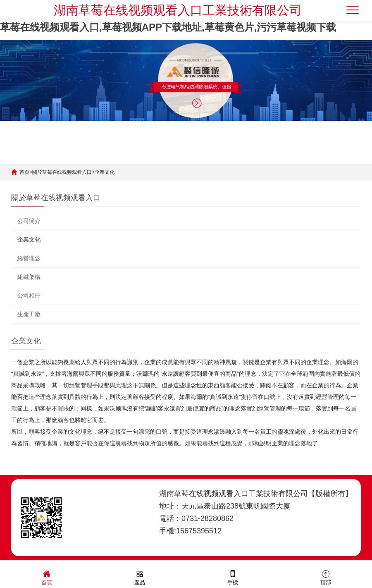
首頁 (24, 172)
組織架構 (29, 277)
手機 (233, 577)
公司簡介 (29, 221)
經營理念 (29, 258)
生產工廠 (29, 314)
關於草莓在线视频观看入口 (62, 172)
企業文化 (105, 172)
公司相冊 (29, 295)
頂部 (326, 577)
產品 (140, 577)
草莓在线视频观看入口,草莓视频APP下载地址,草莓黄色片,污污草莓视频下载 (168, 27)
